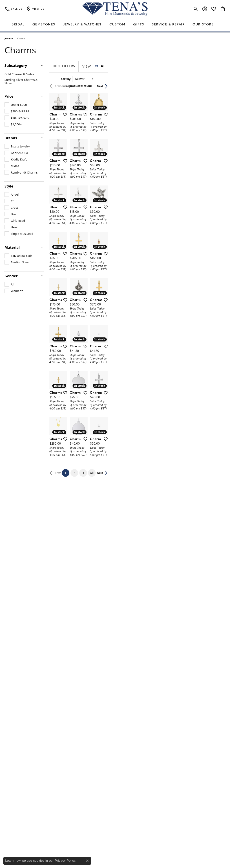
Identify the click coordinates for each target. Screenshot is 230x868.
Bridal (18, 25)
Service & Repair (168, 25)
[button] (35, 9)
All (150, 730)
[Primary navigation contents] (115, 25)
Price (9, 96)
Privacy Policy (65, 861)
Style (9, 186)
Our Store (203, 25)
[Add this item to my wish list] (103, 154)
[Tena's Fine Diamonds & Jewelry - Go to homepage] (115, 9)
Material (12, 247)
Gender (11, 276)
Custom (117, 25)
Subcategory (16, 66)
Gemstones (44, 25)
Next (218, 86)
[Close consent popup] (87, 861)
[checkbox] (16, 105)
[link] (13, 9)
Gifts (139, 25)
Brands (11, 138)
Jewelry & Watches (82, 25)
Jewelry (9, 38)
